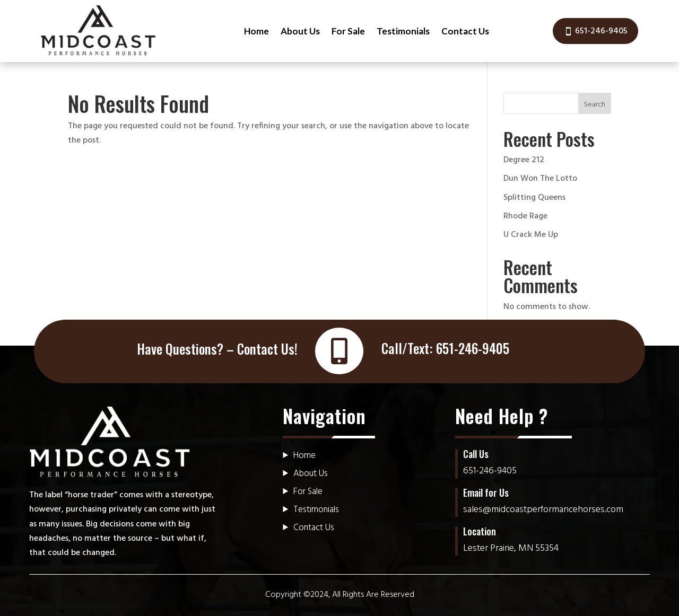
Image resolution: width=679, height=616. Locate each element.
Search (595, 105)
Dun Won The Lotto (540, 179)
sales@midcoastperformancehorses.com (543, 510)
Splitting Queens (534, 198)
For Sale (348, 31)
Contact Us (465, 31)
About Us (300, 31)
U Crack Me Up (531, 235)
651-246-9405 (601, 31)
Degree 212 (524, 160)
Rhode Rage (525, 216)
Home (256, 31)
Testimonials (403, 31)
